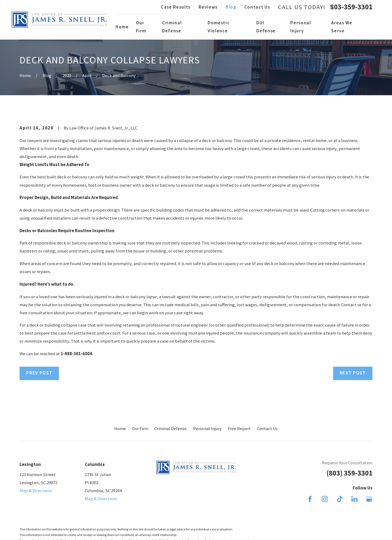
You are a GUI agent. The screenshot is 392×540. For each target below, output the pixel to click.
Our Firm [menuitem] (141, 27)
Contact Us (257, 7)
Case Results (176, 7)
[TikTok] (340, 499)
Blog (231, 7)
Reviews (208, 7)
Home (120, 429)
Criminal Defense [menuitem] (172, 27)
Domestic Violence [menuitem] (219, 27)
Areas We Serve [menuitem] (342, 27)
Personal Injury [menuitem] (301, 27)
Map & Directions (36, 491)
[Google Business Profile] (369, 499)
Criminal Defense (171, 429)
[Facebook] (310, 499)
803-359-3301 (351, 7)
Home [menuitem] (122, 27)
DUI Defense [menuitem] (266, 27)
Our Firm (140, 429)
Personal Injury (207, 429)
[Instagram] (325, 499)
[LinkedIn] (354, 499)
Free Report (239, 429)
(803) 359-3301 (349, 473)
